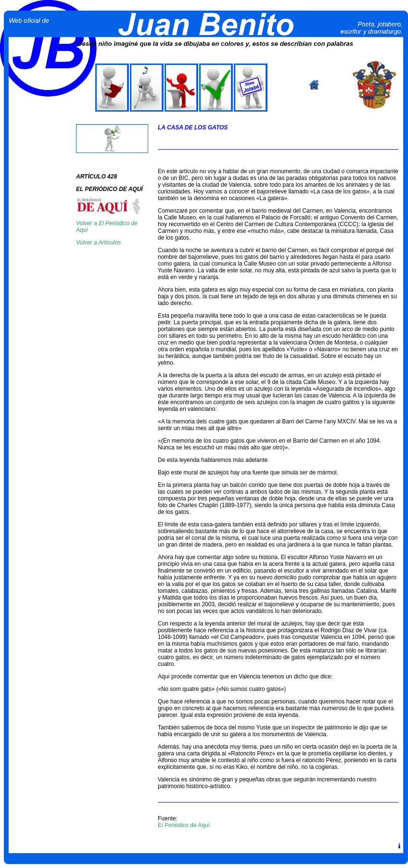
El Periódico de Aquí (184, 825)
